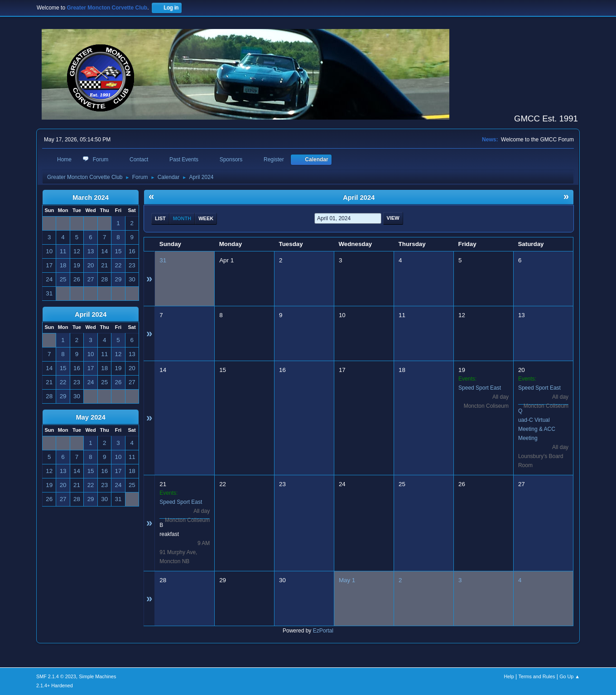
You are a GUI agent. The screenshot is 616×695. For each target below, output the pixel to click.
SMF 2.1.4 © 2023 (56, 676)
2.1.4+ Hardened (55, 685)
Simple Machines (97, 676)
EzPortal (323, 631)
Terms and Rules (537, 676)
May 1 (347, 580)
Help (509, 676)
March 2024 (91, 198)
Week (206, 218)
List (160, 218)
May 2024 (90, 417)
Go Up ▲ (570, 676)
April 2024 (91, 314)
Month (182, 218)
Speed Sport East (480, 388)
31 (163, 260)
